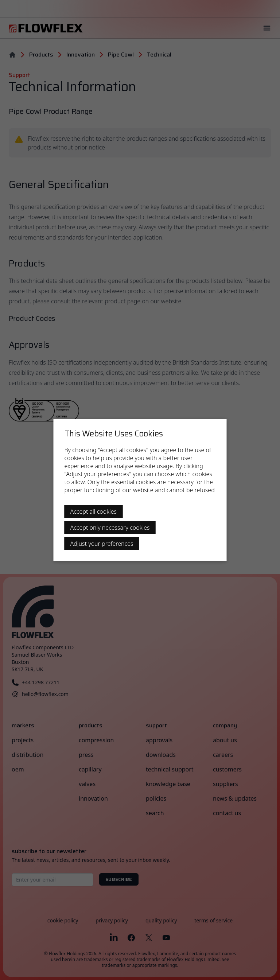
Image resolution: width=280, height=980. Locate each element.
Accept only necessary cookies (110, 528)
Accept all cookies (94, 512)
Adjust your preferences (102, 544)
